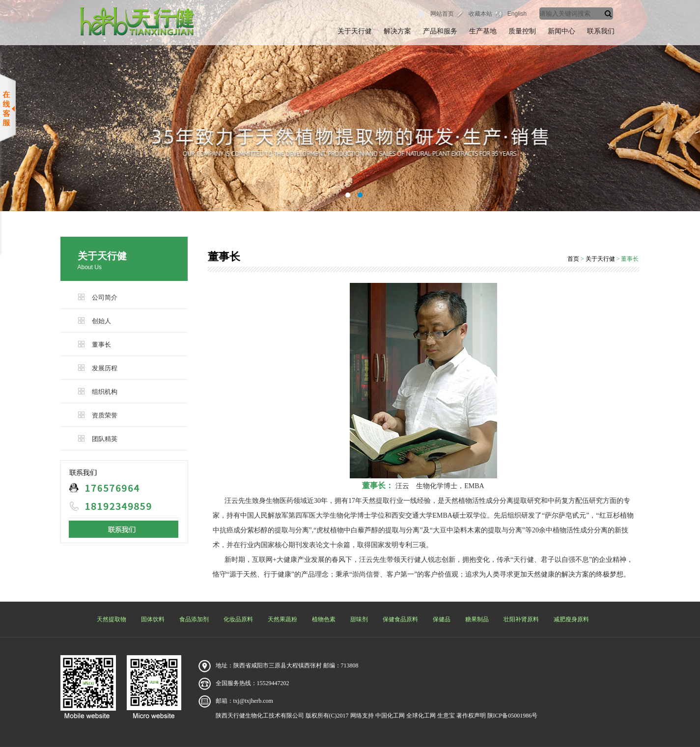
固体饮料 (153, 619)
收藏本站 (480, 14)
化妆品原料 (238, 619)
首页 (573, 259)
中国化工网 (390, 716)
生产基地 (483, 31)
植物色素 (324, 619)
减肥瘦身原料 (571, 619)
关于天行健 (355, 31)
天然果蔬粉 (282, 619)
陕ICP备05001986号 (513, 716)
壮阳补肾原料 (521, 619)
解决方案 (397, 31)
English (517, 14)
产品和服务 (440, 31)
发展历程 (105, 368)
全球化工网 (421, 716)
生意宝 (446, 716)
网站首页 (442, 14)
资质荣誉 (105, 415)
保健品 (442, 619)
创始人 (101, 321)
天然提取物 (112, 619)
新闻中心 (561, 31)
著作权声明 (471, 716)
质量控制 (522, 31)
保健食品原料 (400, 619)
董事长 (101, 345)
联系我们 (601, 31)
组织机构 (105, 392)
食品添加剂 (194, 619)
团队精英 (105, 439)
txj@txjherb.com (253, 701)
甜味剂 (359, 619)
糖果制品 (477, 619)
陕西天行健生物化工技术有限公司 (260, 716)
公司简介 (105, 297)
